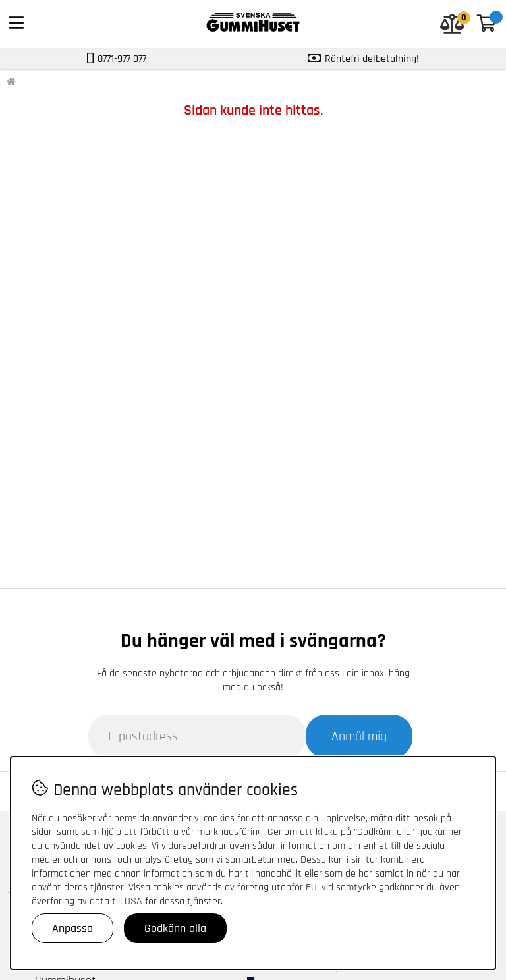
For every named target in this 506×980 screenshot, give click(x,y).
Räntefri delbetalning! (372, 59)
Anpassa (72, 928)
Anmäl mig (359, 736)
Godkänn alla (175, 928)
